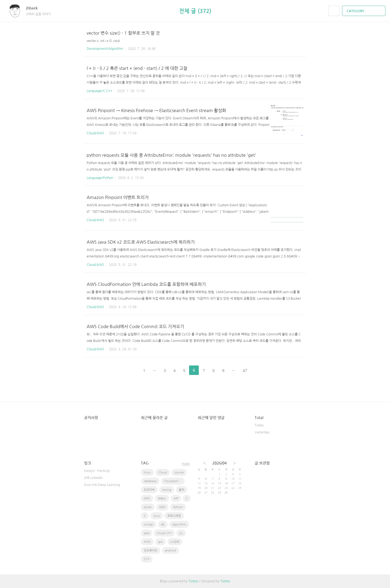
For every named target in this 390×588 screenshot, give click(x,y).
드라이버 (149, 490)
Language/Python (100, 178)
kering (167, 490)
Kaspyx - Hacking (97, 471)
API (176, 499)
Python (178, 507)
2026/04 (220, 463)
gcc (160, 542)
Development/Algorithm (105, 49)
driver (148, 507)
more (186, 464)
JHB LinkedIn (93, 478)
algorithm (179, 525)
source (179, 473)
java (147, 533)
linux (147, 473)
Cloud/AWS (95, 133)
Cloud (163, 473)
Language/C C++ (100, 91)
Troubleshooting (174, 481)
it (145, 516)
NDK (162, 507)
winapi (149, 525)
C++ (147, 559)
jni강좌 (175, 542)
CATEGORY (364, 11)
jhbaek (35, 8)
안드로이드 (151, 551)
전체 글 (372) (195, 11)
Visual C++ (164, 533)
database (150, 481)
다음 (259, 370)
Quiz (157, 516)
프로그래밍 (174, 516)
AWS (147, 542)
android (170, 551)
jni (181, 533)
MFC (147, 499)
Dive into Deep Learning (102, 485)
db (163, 525)
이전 (131, 370)
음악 (181, 490)
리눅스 (162, 499)
